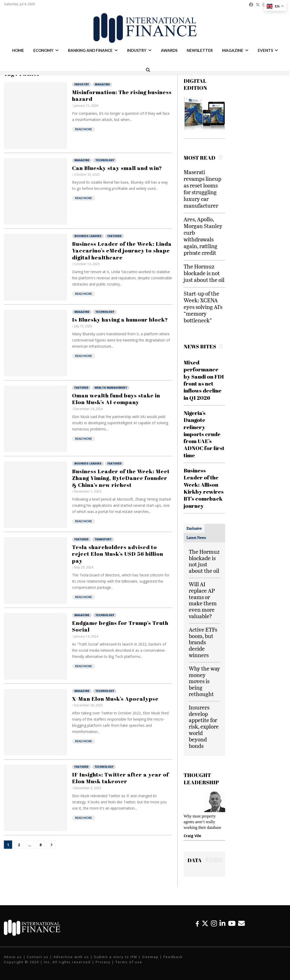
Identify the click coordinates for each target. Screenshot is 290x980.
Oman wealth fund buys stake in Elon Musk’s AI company (116, 399)
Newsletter (200, 50)
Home (18, 50)
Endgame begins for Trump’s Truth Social (120, 626)
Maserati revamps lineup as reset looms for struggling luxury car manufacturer (202, 189)
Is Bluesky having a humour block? (120, 320)
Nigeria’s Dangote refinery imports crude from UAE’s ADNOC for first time (204, 434)
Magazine (233, 50)
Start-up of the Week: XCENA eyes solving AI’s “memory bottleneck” (203, 307)
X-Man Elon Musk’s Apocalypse (115, 699)
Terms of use (129, 962)
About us (13, 957)
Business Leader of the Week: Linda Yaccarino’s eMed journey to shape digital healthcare (122, 251)
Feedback (173, 957)
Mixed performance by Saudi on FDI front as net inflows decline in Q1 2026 (204, 380)
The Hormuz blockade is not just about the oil (204, 273)
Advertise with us (71, 957)
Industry (137, 50)
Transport (103, 539)
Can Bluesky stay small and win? (117, 168)
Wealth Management (111, 388)
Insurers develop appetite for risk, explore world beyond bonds (204, 726)
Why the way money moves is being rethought (204, 681)
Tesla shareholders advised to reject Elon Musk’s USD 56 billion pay (118, 554)
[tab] (194, 528)
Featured (115, 236)
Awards (169, 50)
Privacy (103, 962)
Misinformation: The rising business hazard (122, 95)
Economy (43, 50)
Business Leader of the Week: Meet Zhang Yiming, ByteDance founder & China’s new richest (121, 478)
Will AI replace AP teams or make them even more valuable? (203, 600)
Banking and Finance (90, 50)
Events (265, 50)
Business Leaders (88, 236)
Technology (105, 160)
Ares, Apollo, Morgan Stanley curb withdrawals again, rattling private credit (203, 236)
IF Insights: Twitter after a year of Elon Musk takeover (120, 778)
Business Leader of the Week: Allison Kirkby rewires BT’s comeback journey (204, 488)
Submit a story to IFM (116, 957)
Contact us (38, 957)
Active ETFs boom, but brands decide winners (203, 642)
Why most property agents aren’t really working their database (202, 822)
